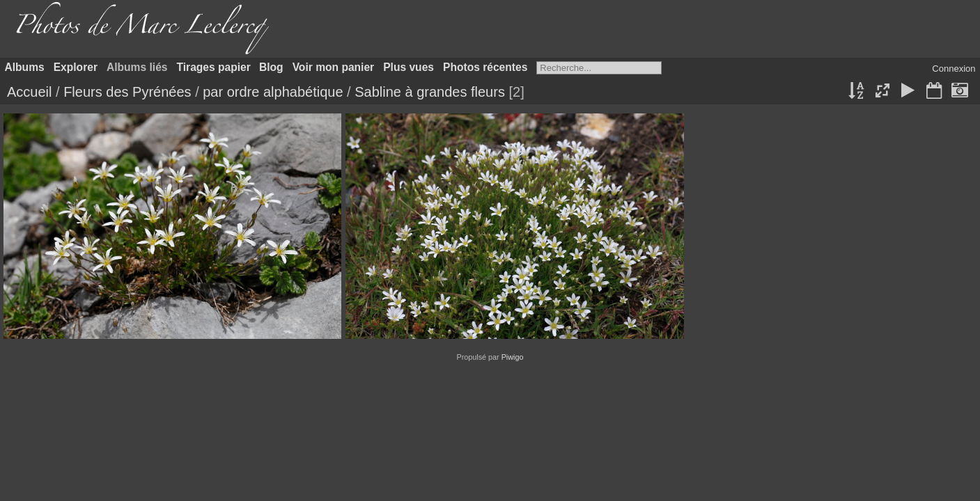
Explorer (76, 67)
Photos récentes (485, 67)
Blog (271, 67)
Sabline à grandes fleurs (430, 92)
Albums (25, 67)
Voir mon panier (334, 67)
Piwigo (513, 357)
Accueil (29, 92)
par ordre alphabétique (273, 92)
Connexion (954, 69)
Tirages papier (214, 67)
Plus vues (409, 67)
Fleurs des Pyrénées (127, 92)
